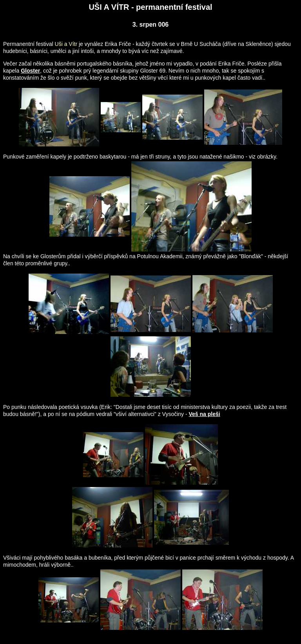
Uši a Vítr (66, 44)
